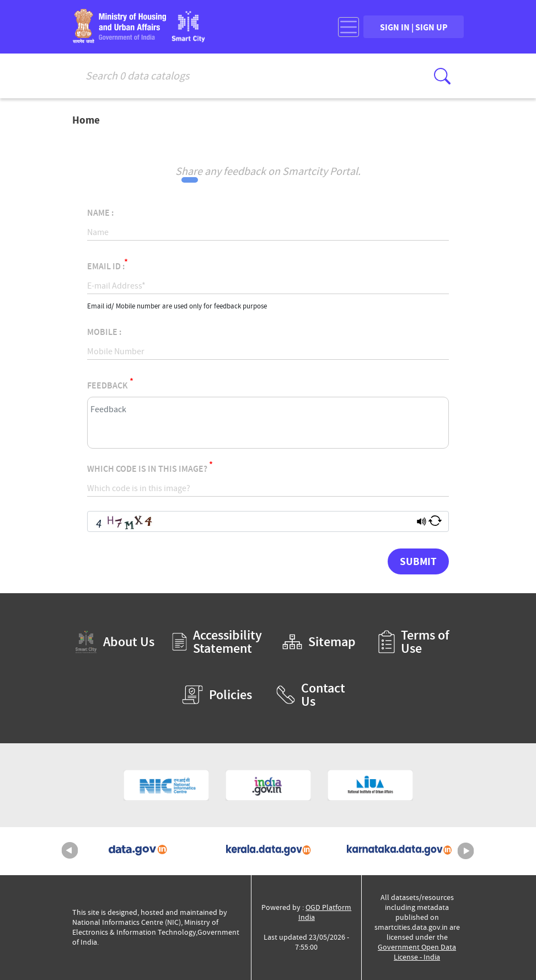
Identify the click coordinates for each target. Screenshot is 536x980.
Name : (100, 213)
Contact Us (311, 695)
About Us (115, 642)
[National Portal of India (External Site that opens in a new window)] (268, 785)
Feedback (110, 384)
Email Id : (108, 265)
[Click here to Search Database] (442, 76)
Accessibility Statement (217, 642)
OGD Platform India (325, 912)
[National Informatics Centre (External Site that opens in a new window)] (166, 785)
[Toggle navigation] (349, 27)
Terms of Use (414, 642)
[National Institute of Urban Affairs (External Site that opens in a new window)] (370, 785)
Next (466, 851)
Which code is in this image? (150, 467)
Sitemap (319, 642)
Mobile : (104, 332)
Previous (70, 851)
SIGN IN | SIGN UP (414, 27)
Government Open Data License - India (417, 952)
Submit (418, 561)
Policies (217, 695)
